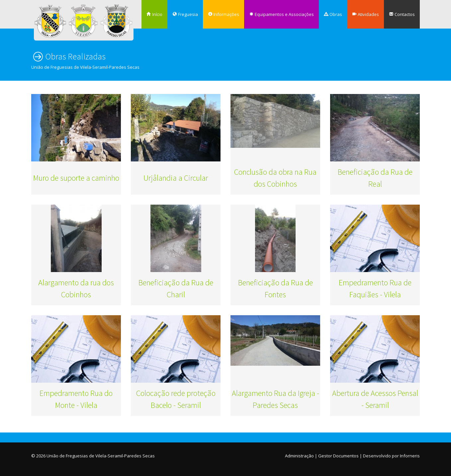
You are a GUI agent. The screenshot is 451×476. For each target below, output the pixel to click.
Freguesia (185, 14)
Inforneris (410, 456)
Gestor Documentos (338, 456)
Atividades (365, 14)
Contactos (402, 14)
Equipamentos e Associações (281, 14)
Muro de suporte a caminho (76, 178)
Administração (299, 456)
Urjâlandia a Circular (176, 178)
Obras (333, 14)
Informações (224, 14)
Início (154, 14)
